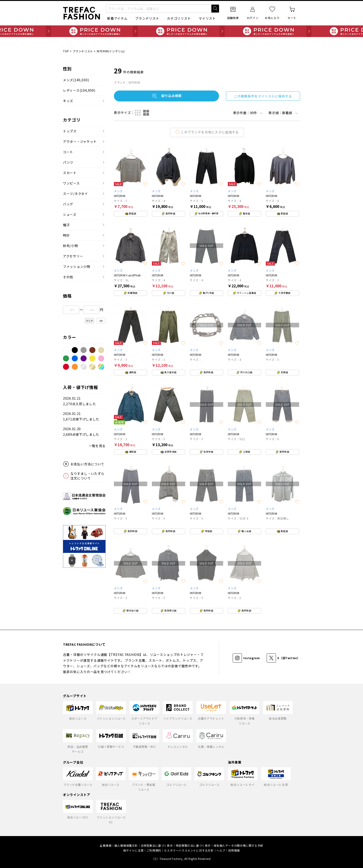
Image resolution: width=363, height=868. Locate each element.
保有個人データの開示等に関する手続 (238, 845)
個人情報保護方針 (126, 845)
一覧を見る (97, 446)
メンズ (76, 80)
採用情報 (234, 850)
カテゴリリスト (179, 18)
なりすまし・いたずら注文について (87, 476)
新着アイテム (117, 18)
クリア (90, 321)
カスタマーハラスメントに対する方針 (189, 850)
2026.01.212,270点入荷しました (79, 401)
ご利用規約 (154, 850)
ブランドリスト (147, 18)
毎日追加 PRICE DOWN (181, 31)
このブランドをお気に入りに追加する (207, 132)
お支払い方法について (87, 464)
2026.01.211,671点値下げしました (81, 416)
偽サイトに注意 (133, 850)
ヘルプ (221, 850)
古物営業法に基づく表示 (157, 845)
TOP (66, 51)
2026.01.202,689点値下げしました (81, 432)
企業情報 (106, 845)
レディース (79, 90)
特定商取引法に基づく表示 (193, 845)
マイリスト (207, 18)
